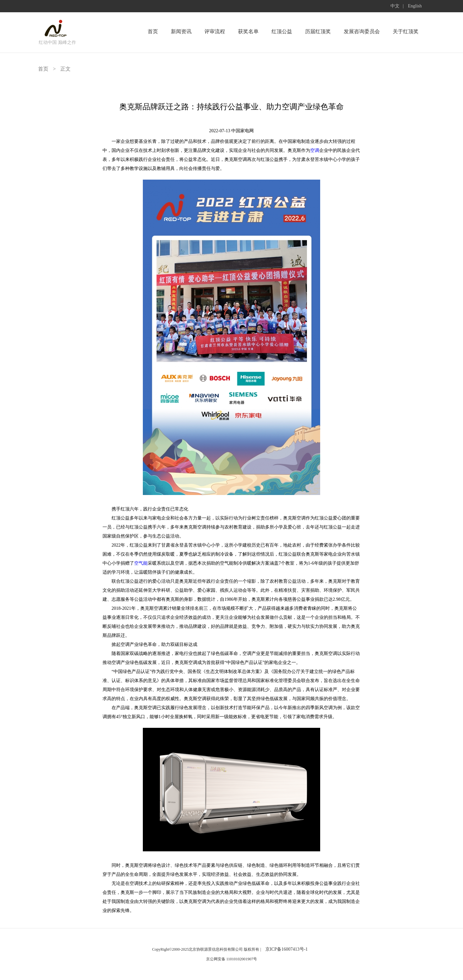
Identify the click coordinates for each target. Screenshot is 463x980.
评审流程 (215, 31)
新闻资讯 (181, 31)
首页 (153, 31)
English (415, 6)
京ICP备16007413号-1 (286, 949)
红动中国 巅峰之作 (57, 42)
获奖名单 (248, 31)
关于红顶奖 (406, 31)
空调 (315, 150)
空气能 (141, 563)
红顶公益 (282, 31)
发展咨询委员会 (362, 31)
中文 (395, 6)
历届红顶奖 (318, 31)
